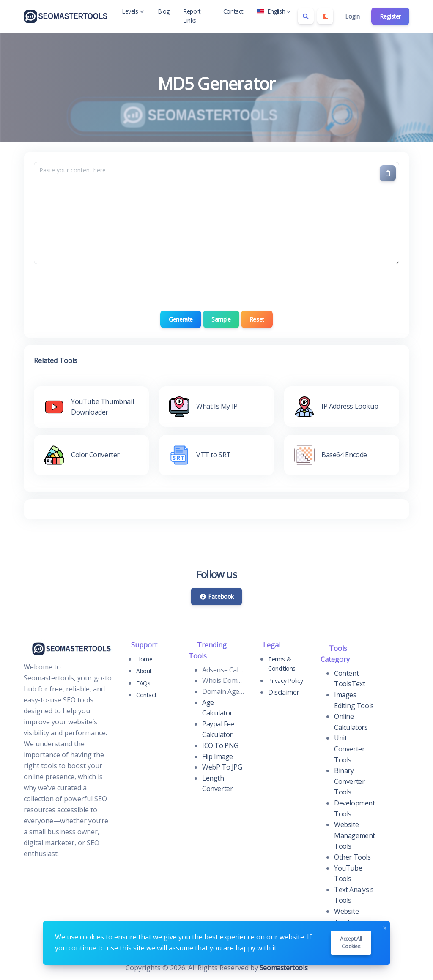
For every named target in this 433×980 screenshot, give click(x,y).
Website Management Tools (355, 835)
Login (352, 16)
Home (144, 659)
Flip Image (218, 756)
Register (390, 16)
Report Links (192, 16)
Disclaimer (284, 692)
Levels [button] (133, 11)
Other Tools (352, 857)
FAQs (143, 683)
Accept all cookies (351, 943)
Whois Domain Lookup (223, 680)
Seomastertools (284, 968)
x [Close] (385, 927)
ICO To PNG (220, 745)
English (274, 11)
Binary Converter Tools (349, 781)
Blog (164, 11)
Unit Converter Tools (349, 749)
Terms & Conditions (282, 664)
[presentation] (216, 287)
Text (358, 684)
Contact (233, 11)
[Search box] (306, 16)
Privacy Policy (285, 681)
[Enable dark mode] (325, 16)
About (144, 671)
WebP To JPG (222, 767)
